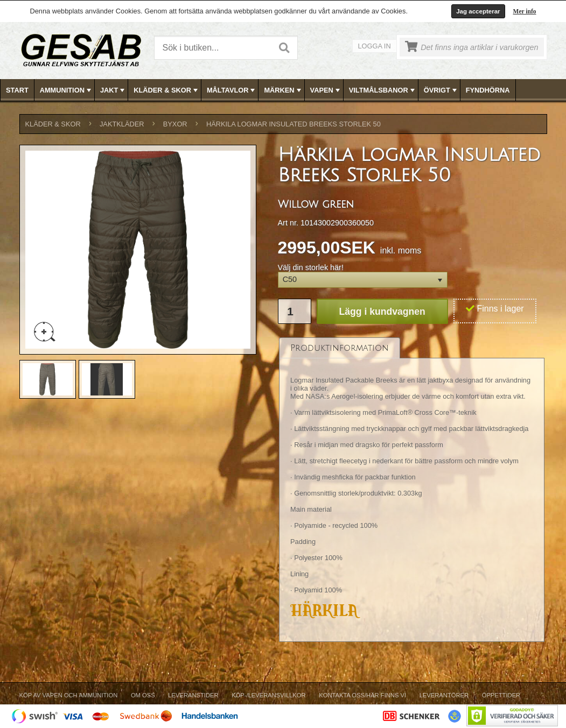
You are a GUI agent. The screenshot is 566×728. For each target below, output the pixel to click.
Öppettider (501, 695)
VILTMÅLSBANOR (383, 90)
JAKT (113, 90)
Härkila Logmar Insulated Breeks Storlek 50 (294, 124)
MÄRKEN (283, 90)
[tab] (340, 348)
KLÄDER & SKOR (167, 90)
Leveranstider (193, 695)
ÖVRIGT (441, 90)
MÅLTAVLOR (232, 90)
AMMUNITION (67, 90)
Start (17, 90)
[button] (363, 280)
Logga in (375, 46)
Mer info (525, 11)
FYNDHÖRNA (488, 90)
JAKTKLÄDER (122, 124)
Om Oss (143, 695)
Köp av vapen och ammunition (69, 695)
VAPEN (326, 90)
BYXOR (175, 124)
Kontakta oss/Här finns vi (362, 695)
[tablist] (412, 489)
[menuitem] (18, 90)
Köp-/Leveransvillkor (268, 695)
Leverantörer (444, 695)
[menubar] (283, 90)
